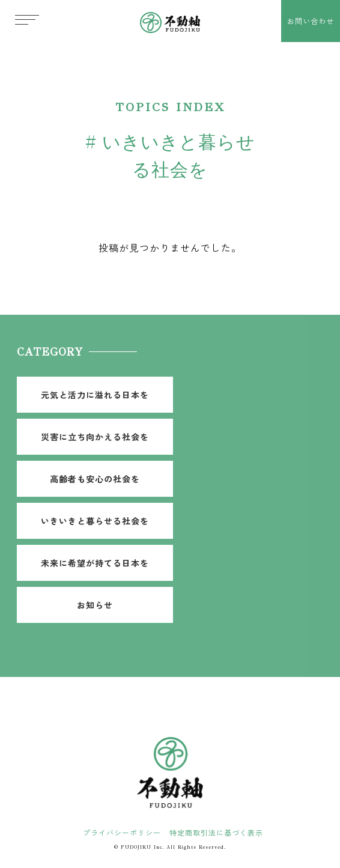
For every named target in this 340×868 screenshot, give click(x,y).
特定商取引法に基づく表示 (216, 832)
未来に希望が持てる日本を (95, 563)
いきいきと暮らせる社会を (95, 521)
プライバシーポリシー (122, 832)
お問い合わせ (311, 21)
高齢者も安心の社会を (95, 479)
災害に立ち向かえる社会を (95, 437)
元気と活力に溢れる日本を (95, 395)
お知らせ (95, 605)
